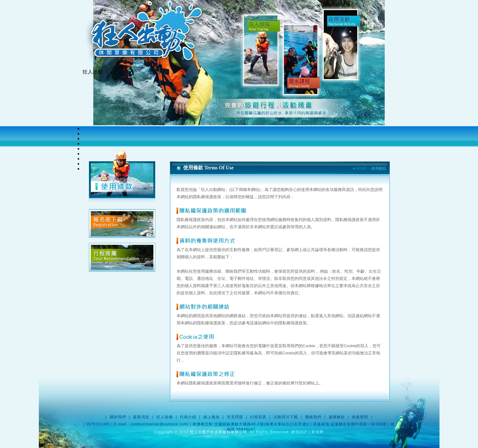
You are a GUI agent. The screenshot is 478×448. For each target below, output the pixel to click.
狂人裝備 (165, 417)
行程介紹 (188, 417)
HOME (361, 168)
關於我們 (118, 417)
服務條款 (337, 417)
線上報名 (212, 417)
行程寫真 (258, 417)
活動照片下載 (286, 417)
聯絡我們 (313, 417)
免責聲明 (360, 417)
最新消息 (141, 417)
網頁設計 (299, 432)
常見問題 (235, 417)
